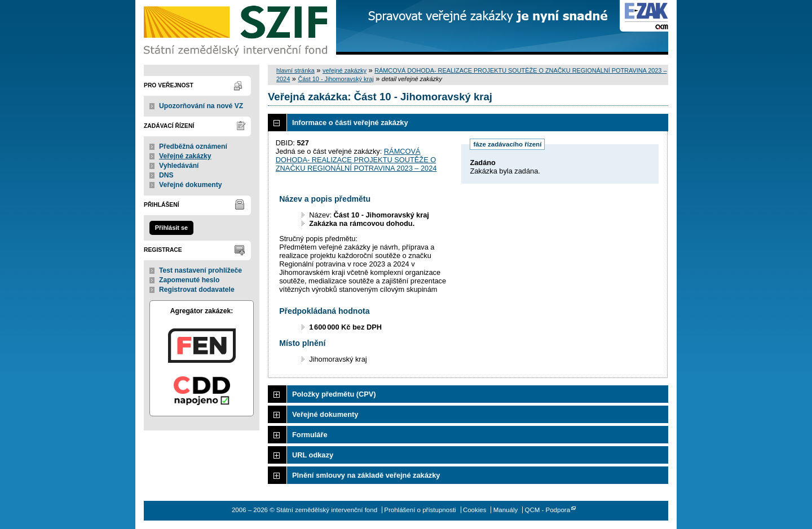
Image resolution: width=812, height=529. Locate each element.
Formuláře (310, 435)
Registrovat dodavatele (197, 290)
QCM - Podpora (547, 510)
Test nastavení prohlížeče (200, 270)
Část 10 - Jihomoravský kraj (336, 79)
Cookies (475, 510)
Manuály (506, 510)
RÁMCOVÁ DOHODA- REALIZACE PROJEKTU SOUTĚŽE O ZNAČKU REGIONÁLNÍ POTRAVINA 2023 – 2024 (356, 160)
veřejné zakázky (345, 70)
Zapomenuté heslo (189, 280)
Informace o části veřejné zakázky (350, 123)
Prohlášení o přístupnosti (420, 510)
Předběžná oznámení (193, 146)
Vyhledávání (179, 166)
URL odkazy (313, 455)
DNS (166, 175)
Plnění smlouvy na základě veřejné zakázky (366, 475)
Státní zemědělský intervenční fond (237, 28)
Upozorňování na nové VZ (201, 106)
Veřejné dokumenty (190, 185)
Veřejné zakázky (185, 156)
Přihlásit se (171, 228)
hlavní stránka (295, 70)
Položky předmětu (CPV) (334, 394)
